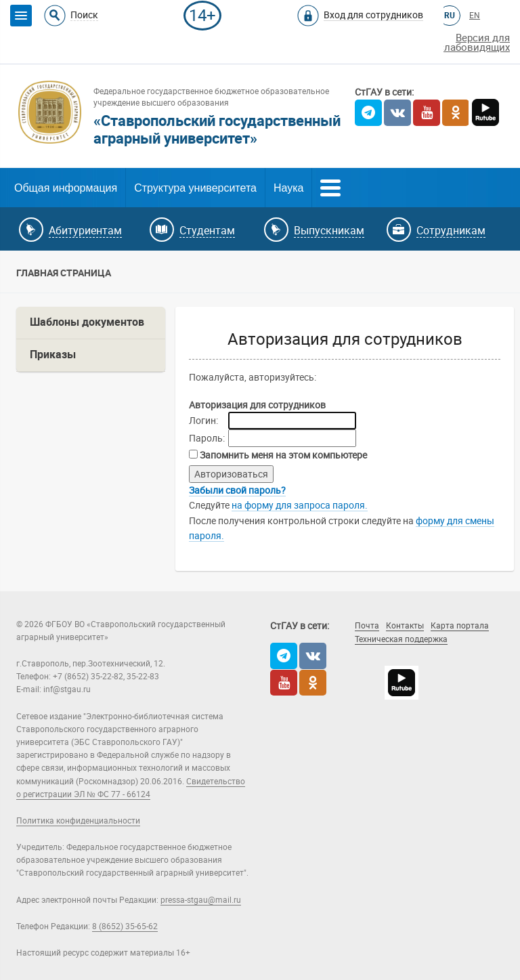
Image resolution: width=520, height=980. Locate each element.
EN (475, 16)
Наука (289, 188)
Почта (367, 626)
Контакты (405, 626)
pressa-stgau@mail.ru (201, 900)
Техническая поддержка (401, 639)
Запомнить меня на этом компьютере (282, 455)
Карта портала (460, 626)
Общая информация (66, 188)
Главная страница (64, 273)
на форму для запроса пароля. (300, 505)
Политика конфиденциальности (78, 821)
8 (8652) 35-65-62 (125, 926)
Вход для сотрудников (373, 15)
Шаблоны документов (87, 322)
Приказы (53, 355)
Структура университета (195, 188)
